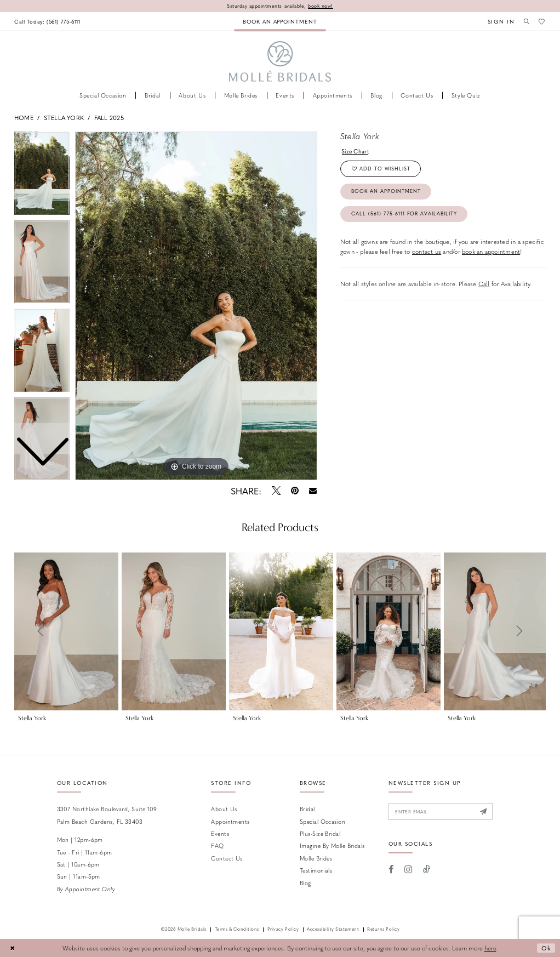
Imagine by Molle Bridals (332, 845)
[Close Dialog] (12, 948)
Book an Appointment (386, 192)
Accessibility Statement (333, 930)
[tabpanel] (196, 306)
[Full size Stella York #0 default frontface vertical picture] (196, 306)
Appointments (230, 821)
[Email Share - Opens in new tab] (313, 491)
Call (484, 284)
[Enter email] (441, 811)
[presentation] (66, 631)
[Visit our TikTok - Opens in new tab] (427, 869)
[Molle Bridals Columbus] (280, 62)
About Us (224, 809)
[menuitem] (48, 21)
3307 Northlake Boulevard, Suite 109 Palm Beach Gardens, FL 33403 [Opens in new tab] (107, 815)
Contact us (227, 858)
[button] (499, 21)
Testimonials (316, 870)
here (490, 948)
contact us (427, 252)
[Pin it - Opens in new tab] (295, 491)
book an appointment (491, 252)
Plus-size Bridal (320, 833)
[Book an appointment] (280, 21)
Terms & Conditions (237, 930)
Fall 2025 (109, 118)
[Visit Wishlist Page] (542, 21)
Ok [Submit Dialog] (546, 948)
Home (24, 118)
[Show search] (525, 21)
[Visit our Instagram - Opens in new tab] (408, 869)
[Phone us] (48, 21)
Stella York (64, 118)
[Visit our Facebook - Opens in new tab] (392, 869)
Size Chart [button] (356, 151)
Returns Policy (383, 930)
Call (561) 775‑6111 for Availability (405, 214)
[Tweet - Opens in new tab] (276, 491)
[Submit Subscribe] (484, 811)
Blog (305, 883)
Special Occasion (322, 821)
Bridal (307, 809)
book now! (321, 6)
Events (220, 833)
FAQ (217, 845)
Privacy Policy (283, 930)
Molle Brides (316, 858)
